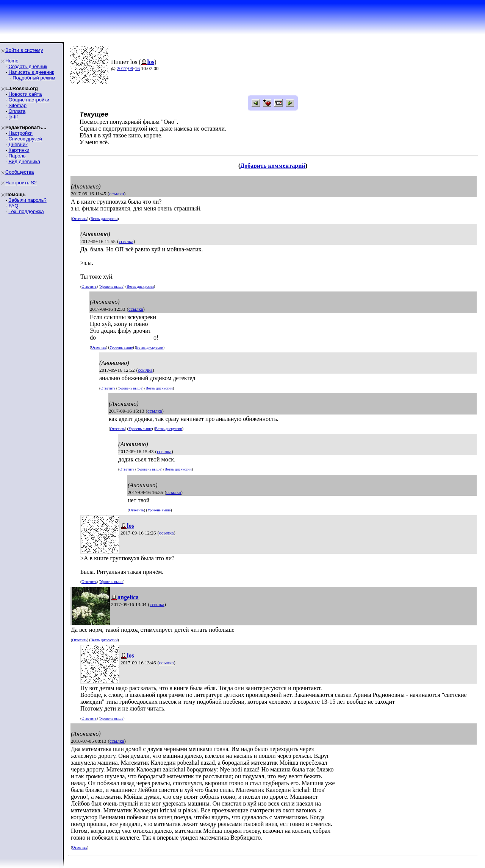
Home (12, 61)
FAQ (13, 206)
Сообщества (20, 172)
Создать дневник (28, 66)
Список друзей (25, 139)
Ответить (79, 219)
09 (131, 68)
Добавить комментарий (273, 166)
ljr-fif (13, 117)
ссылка (117, 194)
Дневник (18, 144)
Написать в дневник (31, 72)
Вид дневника (24, 161)
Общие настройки (29, 100)
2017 (122, 68)
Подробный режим (34, 78)
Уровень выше (112, 286)
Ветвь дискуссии (104, 219)
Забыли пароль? (27, 200)
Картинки (19, 150)
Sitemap (17, 105)
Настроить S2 (21, 183)
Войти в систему (24, 50)
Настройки (20, 133)
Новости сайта (25, 94)
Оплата (17, 111)
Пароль (17, 156)
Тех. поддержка (26, 211)
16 (137, 68)
